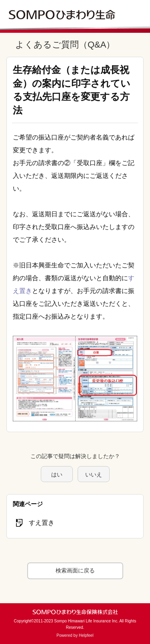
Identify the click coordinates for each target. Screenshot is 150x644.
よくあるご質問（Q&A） (65, 45)
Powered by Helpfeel (75, 635)
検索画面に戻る (75, 570)
